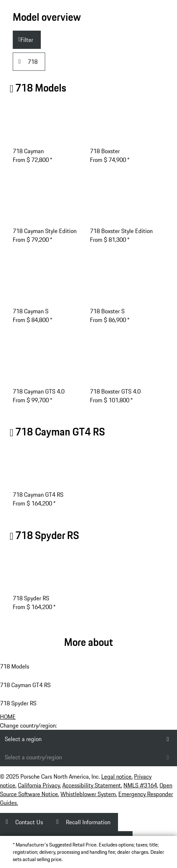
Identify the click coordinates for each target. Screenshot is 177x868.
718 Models (41, 88)
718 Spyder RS (47, 535)
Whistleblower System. (89, 794)
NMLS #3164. (141, 785)
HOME (8, 717)
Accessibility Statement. (92, 785)
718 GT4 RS (60, 432)
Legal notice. (117, 776)
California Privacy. (39, 785)
